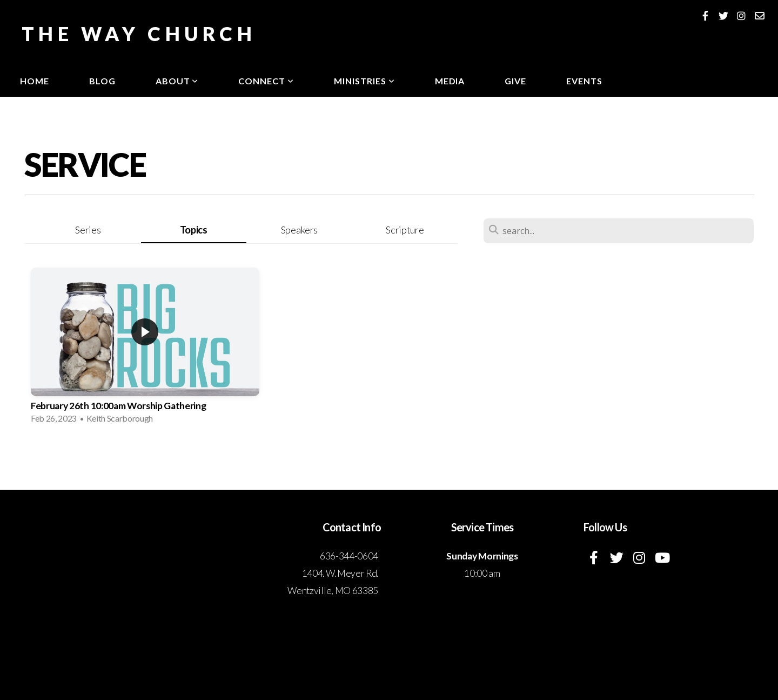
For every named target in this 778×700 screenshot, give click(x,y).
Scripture (405, 230)
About (177, 81)
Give (515, 81)
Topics (194, 230)
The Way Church (139, 34)
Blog (102, 81)
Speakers (299, 230)
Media (450, 81)
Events (584, 81)
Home (35, 81)
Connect (266, 81)
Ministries (364, 81)
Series (88, 230)
